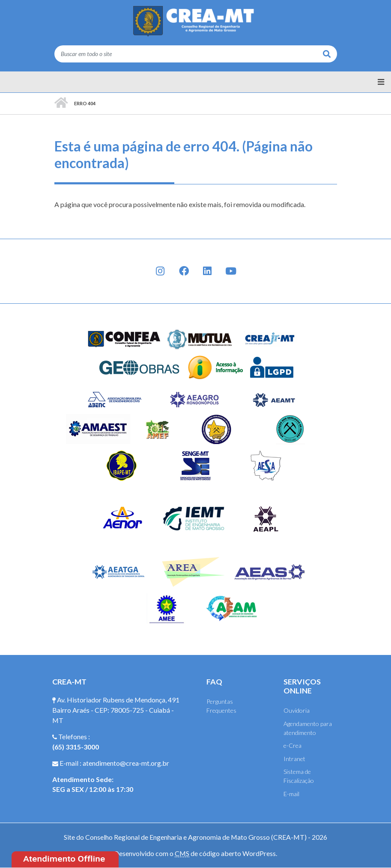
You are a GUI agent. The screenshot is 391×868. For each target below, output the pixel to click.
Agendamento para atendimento (308, 728)
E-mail (291, 794)
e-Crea (293, 745)
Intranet (294, 759)
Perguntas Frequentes (221, 706)
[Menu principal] (195, 82)
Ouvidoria (297, 710)
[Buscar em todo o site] (186, 54)
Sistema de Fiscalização (299, 776)
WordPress (259, 853)
